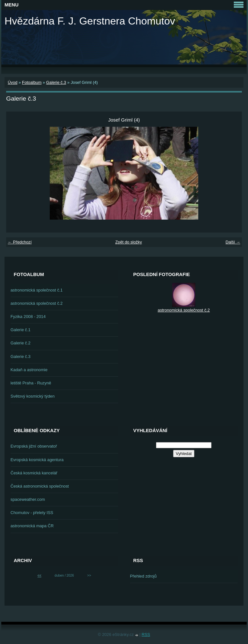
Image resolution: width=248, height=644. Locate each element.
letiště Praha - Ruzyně (31, 383)
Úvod (13, 82)
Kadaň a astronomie (29, 370)
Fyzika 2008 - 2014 (28, 317)
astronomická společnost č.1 (37, 290)
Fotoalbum (32, 82)
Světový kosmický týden (33, 396)
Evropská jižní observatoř (34, 446)
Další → (233, 242)
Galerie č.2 (21, 343)
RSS (146, 634)
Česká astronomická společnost (40, 486)
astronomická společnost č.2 (37, 303)
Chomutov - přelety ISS (32, 513)
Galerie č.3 (56, 82)
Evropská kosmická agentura (37, 460)
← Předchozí (20, 242)
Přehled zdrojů (144, 576)
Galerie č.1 (21, 330)
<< (39, 575)
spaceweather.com (28, 499)
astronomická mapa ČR (32, 526)
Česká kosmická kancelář (34, 473)
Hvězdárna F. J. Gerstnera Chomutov (90, 21)
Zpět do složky (129, 242)
